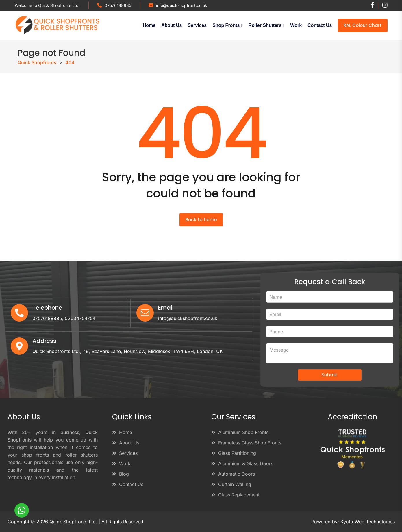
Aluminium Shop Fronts (240, 432)
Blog (121, 474)
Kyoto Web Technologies (368, 522)
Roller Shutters (265, 25)
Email (166, 308)
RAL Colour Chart (363, 25)
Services (197, 25)
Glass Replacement (235, 495)
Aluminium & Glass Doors (242, 463)
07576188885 (118, 5)
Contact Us (320, 25)
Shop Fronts (226, 25)
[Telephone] (19, 313)
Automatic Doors (233, 474)
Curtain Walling (231, 484)
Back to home (201, 220)
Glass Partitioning (234, 453)
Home (149, 25)
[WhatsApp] (22, 510)
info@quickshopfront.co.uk (182, 5)
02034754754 (81, 318)
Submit (330, 375)
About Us (172, 25)
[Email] (145, 313)
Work (296, 25)
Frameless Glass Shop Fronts (246, 443)
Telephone (47, 308)
